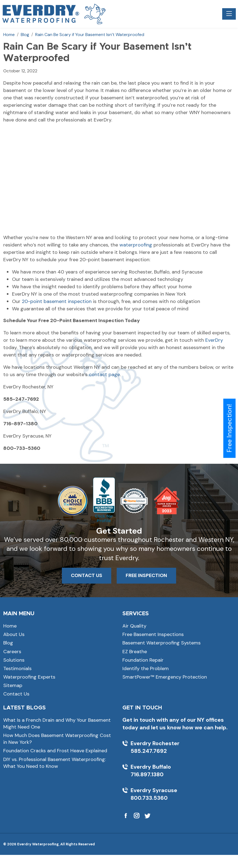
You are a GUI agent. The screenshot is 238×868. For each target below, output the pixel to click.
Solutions (14, 660)
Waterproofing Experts (29, 677)
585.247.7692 (149, 751)
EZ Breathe (135, 652)
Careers (12, 652)
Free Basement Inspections (153, 634)
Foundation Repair (143, 660)
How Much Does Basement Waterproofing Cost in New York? (57, 739)
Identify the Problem (146, 668)
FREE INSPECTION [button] (146, 575)
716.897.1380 (147, 774)
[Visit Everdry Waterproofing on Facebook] (126, 815)
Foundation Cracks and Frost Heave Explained (55, 751)
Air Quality (134, 626)
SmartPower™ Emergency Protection (165, 677)
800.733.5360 (149, 798)
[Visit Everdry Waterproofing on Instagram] (137, 815)
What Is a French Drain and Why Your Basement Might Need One (57, 723)
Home (10, 626)
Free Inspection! (229, 428)
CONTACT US (87, 575)
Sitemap (13, 685)
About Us (14, 634)
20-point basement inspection (57, 301)
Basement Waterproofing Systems (162, 643)
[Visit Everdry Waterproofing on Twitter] (147, 815)
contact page (104, 374)
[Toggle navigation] (229, 14)
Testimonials (17, 668)
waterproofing (136, 245)
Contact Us (16, 694)
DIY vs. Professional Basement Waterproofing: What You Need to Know (55, 763)
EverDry (214, 340)
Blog (8, 643)
